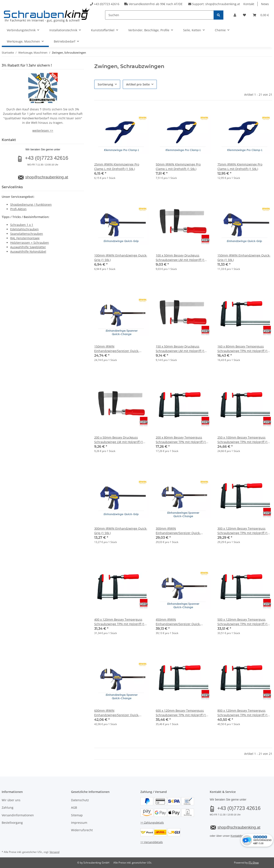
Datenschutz (80, 800)
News (265, 4)
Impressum (79, 823)
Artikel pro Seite (138, 84)
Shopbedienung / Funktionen (31, 205)
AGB (74, 807)
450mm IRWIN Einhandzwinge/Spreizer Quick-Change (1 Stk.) (178, 622)
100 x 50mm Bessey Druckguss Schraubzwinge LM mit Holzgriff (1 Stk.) (180, 258)
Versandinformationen (18, 815)
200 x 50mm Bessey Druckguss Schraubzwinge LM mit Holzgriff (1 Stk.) (119, 440)
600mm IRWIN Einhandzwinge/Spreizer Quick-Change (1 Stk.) (117, 713)
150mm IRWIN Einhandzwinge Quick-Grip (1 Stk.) (244, 258)
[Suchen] (159, 15)
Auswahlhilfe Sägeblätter (28, 247)
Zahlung (8, 807)
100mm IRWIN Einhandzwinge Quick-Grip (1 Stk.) (121, 258)
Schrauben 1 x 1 (22, 225)
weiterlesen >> (43, 130)
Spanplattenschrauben (27, 234)
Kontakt (249, 4)
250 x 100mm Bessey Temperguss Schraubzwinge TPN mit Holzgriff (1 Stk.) (243, 440)
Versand (54, 852)
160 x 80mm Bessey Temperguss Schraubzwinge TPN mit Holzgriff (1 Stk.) (243, 349)
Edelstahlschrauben (24, 229)
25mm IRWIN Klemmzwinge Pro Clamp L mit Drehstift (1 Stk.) (117, 167)
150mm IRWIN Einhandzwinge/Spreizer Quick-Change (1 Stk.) (117, 349)
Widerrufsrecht (82, 830)
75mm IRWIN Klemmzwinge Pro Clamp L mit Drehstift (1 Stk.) (240, 167)
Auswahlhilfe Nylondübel (28, 252)
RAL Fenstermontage (25, 238)
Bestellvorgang (12, 823)
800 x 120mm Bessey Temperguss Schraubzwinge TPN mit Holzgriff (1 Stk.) (243, 713)
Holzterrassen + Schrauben (30, 243)
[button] (235, 15)
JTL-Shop (254, 863)
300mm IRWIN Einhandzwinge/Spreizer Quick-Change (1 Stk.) (178, 531)
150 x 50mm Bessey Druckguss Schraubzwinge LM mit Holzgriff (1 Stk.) (180, 349)
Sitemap (77, 815)
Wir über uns (11, 800)
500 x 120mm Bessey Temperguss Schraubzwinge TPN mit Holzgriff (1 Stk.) (243, 622)
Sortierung (105, 84)
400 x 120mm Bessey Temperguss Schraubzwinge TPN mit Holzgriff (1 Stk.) (119, 622)
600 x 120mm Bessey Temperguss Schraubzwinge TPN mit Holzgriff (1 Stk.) (181, 713)
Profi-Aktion (18, 209)
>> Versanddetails (152, 842)
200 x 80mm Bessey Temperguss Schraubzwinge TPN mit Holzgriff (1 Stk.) (181, 440)
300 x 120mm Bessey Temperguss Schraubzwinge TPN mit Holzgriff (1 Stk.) (243, 531)
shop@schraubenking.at (223, 4)
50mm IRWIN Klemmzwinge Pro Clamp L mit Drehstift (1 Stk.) (178, 167)
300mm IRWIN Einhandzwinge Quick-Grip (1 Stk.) (121, 531)
